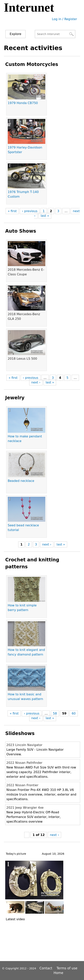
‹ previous (30, 211)
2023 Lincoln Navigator (24, 745)
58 (55, 713)
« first (12, 211)
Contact (46, 968)
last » (45, 216)
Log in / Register (64, 19)
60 (74, 713)
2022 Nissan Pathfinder (24, 763)
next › (36, 382)
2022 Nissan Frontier (22, 785)
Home (58, 973)
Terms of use (67, 968)
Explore (15, 34)
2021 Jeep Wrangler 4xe (25, 808)
